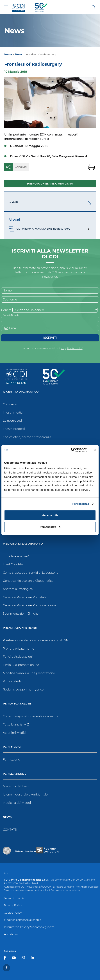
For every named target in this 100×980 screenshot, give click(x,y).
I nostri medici (13, 413)
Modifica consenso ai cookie (22, 920)
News (19, 54)
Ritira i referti (12, 681)
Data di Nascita (11, 315)
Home (8, 54)
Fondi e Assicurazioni (18, 657)
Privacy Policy (13, 905)
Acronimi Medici (14, 733)
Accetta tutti (50, 515)
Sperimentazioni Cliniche (21, 614)
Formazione (11, 759)
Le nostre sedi (13, 421)
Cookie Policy (13, 913)
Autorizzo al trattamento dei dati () (53, 348)
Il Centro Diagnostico (21, 392)
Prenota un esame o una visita (50, 184)
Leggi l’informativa (72, 348)
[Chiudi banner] (95, 450)
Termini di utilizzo (16, 898)
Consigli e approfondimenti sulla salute (31, 716)
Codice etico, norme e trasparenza (27, 437)
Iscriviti (50, 338)
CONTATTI (10, 830)
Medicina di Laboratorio (23, 544)
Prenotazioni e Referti (21, 628)
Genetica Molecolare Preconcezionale (29, 605)
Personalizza (81, 504)
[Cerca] (94, 7)
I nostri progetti (14, 429)
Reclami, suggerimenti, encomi (25, 689)
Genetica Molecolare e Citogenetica (28, 581)
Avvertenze (11, 934)
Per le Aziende (15, 774)
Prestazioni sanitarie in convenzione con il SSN (36, 640)
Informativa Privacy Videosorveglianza (29, 927)
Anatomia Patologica (18, 589)
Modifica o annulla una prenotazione (29, 673)
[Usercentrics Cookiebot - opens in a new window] (71, 450)
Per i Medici (12, 747)
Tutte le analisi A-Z (16, 556)
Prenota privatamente (19, 649)
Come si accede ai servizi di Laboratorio (31, 573)
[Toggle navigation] (6, 7)
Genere (6, 310)
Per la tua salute (17, 704)
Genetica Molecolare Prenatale (25, 597)
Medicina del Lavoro (17, 786)
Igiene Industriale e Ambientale (25, 794)
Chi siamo (10, 404)
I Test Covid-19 (13, 564)
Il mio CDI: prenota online (21, 665)
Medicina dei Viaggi (17, 803)
